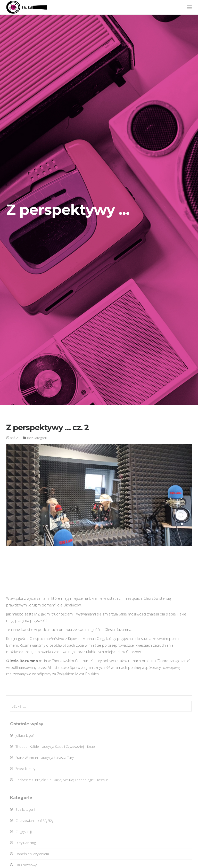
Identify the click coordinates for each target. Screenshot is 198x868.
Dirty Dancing (23, 843)
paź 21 (13, 438)
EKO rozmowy (23, 865)
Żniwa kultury (23, 769)
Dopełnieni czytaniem (30, 854)
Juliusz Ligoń (22, 735)
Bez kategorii (37, 438)
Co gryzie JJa (22, 832)
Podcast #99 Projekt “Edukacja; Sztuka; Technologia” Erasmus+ (60, 780)
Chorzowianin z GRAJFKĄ (31, 821)
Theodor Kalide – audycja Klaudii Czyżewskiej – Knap (52, 747)
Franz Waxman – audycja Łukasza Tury (42, 758)
